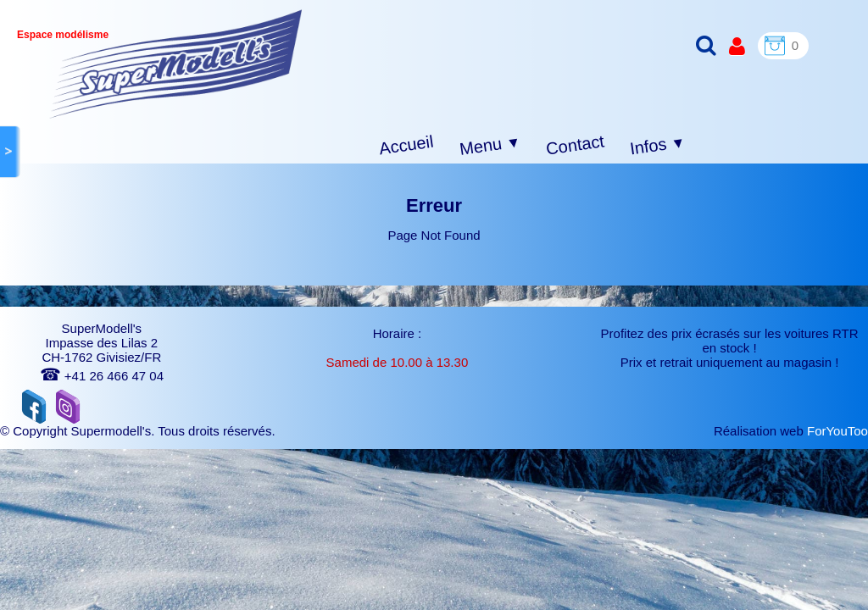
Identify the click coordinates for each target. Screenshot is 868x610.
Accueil (406, 145)
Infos (658, 146)
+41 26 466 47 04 (102, 376)
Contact (575, 144)
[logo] (176, 64)
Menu (490, 146)
